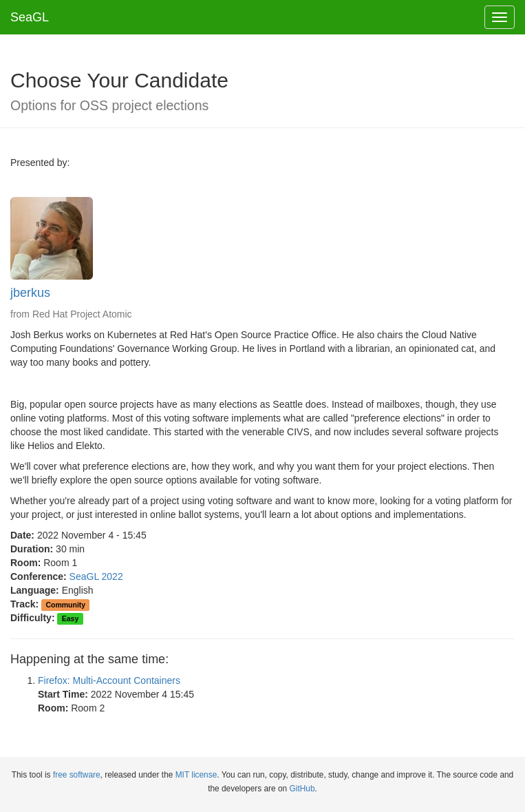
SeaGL (30, 17)
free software (77, 775)
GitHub (302, 789)
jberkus (30, 293)
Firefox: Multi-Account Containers (109, 680)
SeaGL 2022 (96, 576)
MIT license (196, 775)
